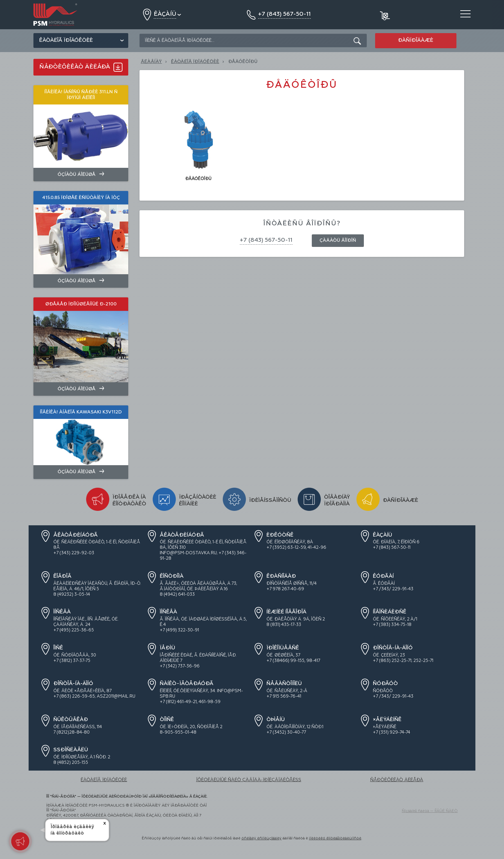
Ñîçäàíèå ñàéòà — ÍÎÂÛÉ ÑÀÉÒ (430, 811)
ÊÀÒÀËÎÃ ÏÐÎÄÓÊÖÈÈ (195, 62)
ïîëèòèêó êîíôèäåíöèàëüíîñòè (335, 838)
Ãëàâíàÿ (151, 62)
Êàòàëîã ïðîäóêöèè (66, 41)
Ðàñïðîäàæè (416, 41)
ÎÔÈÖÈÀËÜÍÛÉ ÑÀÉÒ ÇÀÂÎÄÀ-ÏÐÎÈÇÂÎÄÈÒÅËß (249, 780)
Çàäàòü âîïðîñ (338, 240)
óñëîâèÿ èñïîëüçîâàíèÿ (261, 838)
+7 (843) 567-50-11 (266, 240)
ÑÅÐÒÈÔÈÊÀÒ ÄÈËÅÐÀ (397, 780)
